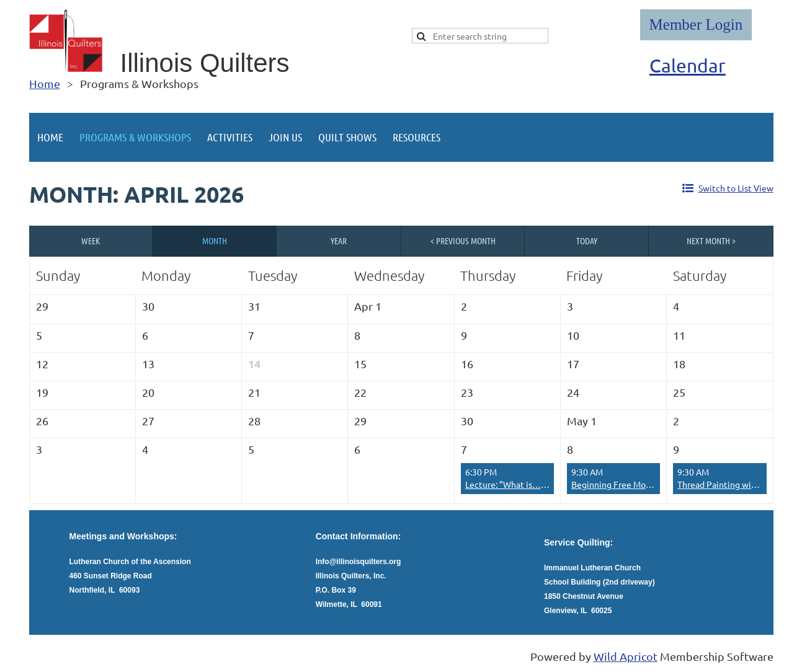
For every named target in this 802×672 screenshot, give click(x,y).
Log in (696, 25)
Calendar (688, 65)
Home (45, 83)
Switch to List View (736, 188)
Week (91, 241)
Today (587, 241)
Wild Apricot (626, 656)
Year (339, 241)
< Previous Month (463, 241)
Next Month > (711, 241)
